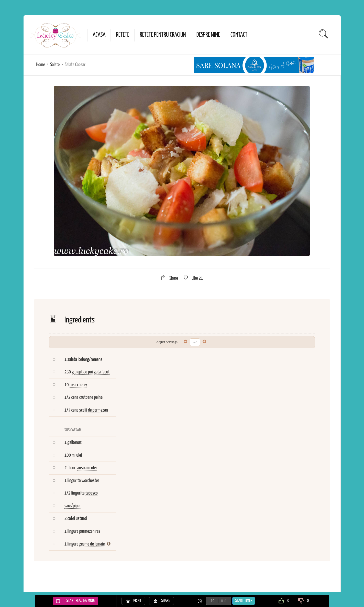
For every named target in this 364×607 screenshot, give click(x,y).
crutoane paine (91, 397)
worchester (90, 481)
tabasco (92, 493)
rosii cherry (78, 385)
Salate (55, 65)
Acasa (99, 35)
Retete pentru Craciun (163, 35)
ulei (79, 455)
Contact (239, 35)
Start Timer (244, 601)
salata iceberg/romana (85, 359)
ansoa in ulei (87, 468)
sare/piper (73, 506)
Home (41, 65)
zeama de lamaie (92, 544)
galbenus (75, 442)
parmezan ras (90, 531)
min (224, 601)
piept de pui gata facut (92, 372)
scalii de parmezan (94, 410)
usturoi (81, 519)
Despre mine (208, 35)
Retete (123, 35)
